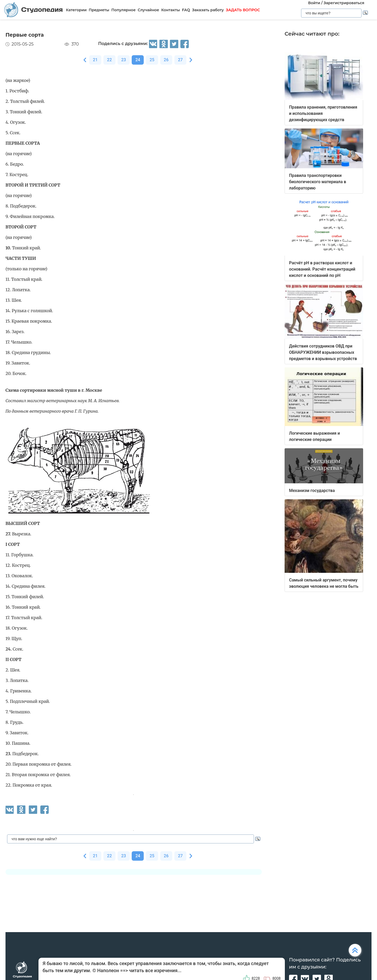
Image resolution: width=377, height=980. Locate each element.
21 (95, 60)
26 (166, 60)
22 (109, 60)
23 (124, 60)
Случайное (148, 10)
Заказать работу (208, 10)
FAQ (186, 10)
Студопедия (34, 10)
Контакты (171, 10)
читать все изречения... (155, 970)
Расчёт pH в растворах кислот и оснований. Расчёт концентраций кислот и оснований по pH (322, 269)
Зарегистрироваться (344, 3)
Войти (314, 3)
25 (152, 60)
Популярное (123, 10)
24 (138, 60)
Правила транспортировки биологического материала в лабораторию (318, 182)
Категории (76, 10)
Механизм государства (312, 491)
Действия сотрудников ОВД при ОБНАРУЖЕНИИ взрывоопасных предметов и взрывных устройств (323, 352)
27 (180, 60)
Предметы (99, 10)
